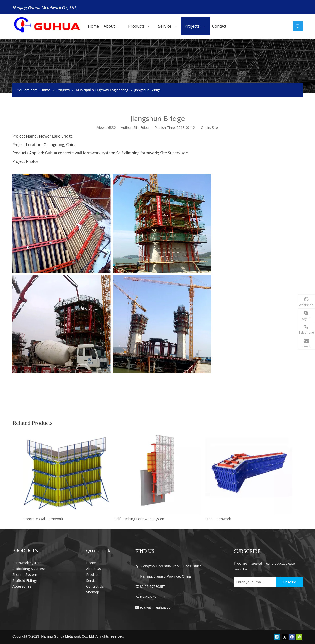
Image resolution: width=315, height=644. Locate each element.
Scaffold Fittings (25, 580)
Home (91, 563)
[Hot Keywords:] (298, 26)
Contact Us (95, 586)
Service (92, 580)
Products (93, 575)
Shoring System (25, 575)
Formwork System (27, 563)
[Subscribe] (289, 582)
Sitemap (93, 592)
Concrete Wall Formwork (43, 519)
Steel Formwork (218, 519)
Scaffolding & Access (29, 569)
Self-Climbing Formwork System (140, 519)
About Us (94, 569)
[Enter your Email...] (253, 582)
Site (215, 127)
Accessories (22, 586)
